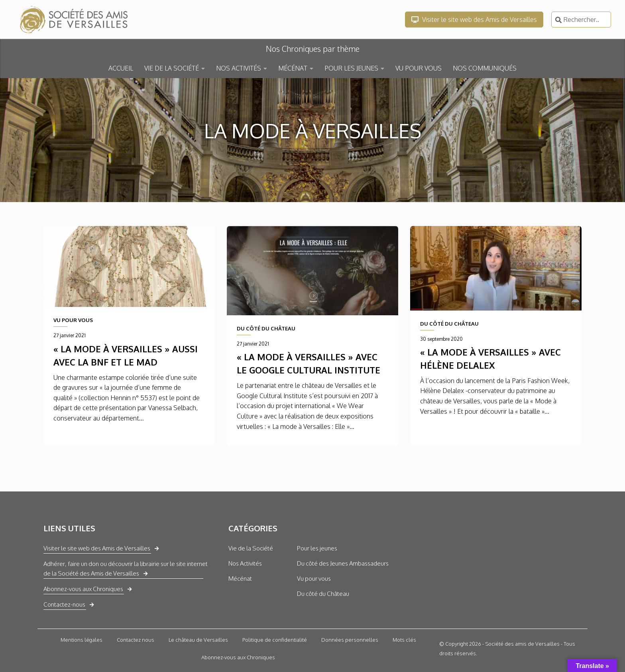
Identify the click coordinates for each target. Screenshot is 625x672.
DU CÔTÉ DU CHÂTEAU (266, 328)
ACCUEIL (121, 68)
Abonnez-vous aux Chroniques (83, 589)
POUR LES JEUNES (351, 68)
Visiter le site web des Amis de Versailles (474, 20)
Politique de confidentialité (275, 640)
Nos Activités (245, 563)
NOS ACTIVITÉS (239, 68)
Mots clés (404, 640)
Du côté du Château (323, 594)
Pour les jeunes (317, 548)
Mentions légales (82, 640)
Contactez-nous (64, 604)
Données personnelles (350, 640)
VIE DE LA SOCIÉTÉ (172, 68)
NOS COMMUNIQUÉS (485, 68)
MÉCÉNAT (293, 68)
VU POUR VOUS (419, 68)
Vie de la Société (251, 548)
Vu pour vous (314, 579)
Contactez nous (136, 640)
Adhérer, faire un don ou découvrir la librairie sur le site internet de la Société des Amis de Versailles (126, 569)
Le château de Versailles (198, 640)
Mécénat (240, 579)
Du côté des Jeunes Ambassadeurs (343, 563)
